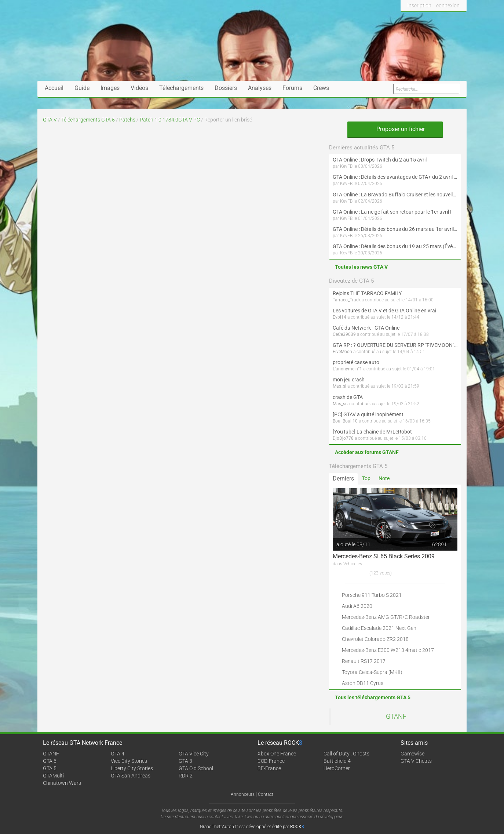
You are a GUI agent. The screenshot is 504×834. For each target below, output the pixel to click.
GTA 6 (50, 761)
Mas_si (339, 386)
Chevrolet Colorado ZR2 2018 (375, 639)
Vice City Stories (129, 761)
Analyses (260, 88)
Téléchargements (181, 88)
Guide (82, 88)
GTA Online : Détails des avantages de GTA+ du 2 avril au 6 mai (395, 177)
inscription (419, 6)
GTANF (396, 717)
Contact (266, 794)
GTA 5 (50, 768)
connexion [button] (448, 6)
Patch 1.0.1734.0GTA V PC (170, 120)
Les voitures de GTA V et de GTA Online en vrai (384, 311)
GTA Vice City (194, 754)
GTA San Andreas (131, 776)
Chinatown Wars (62, 783)
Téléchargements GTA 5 (88, 120)
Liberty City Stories (132, 768)
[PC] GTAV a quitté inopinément (368, 414)
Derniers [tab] (343, 478)
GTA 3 (185, 761)
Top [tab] (366, 478)
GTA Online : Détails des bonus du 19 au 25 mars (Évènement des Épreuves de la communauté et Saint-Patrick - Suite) (395, 246)
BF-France (269, 768)
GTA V (50, 120)
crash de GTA (348, 397)
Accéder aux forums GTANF (367, 452)
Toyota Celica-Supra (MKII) (372, 672)
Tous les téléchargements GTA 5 (373, 697)
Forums (292, 88)
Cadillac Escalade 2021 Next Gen (379, 628)
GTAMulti (53, 776)
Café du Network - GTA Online (366, 328)
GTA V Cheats (416, 761)
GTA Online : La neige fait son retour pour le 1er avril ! (392, 212)
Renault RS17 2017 (364, 661)
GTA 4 (118, 754)
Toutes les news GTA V (361, 267)
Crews (321, 88)
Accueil (54, 88)
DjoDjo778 (343, 438)
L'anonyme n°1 (347, 369)
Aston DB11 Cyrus (363, 683)
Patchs (127, 120)
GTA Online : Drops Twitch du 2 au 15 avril (380, 160)
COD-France (271, 761)
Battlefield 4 (337, 761)
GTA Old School (196, 768)
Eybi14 (339, 317)
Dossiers (226, 88)
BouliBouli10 (345, 421)
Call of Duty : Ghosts (346, 754)
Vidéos (139, 88)
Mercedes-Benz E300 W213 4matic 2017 (388, 650)
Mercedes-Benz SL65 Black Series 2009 (384, 556)
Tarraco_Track (347, 300)
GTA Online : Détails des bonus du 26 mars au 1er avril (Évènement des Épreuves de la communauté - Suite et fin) (395, 229)
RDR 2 (186, 776)
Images (110, 88)
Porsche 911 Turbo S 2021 (372, 595)
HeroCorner (337, 768)
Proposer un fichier (395, 129)
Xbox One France (277, 754)
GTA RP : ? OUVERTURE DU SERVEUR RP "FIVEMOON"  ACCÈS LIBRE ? (395, 345)
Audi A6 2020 (357, 606)
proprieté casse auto (356, 362)
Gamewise (412, 754)
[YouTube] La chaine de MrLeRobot (372, 432)
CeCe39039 (344, 334)
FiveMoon (342, 352)
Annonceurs (243, 794)
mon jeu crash (349, 380)
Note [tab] (384, 478)
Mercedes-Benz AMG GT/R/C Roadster (386, 617)
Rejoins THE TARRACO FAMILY (367, 293)
